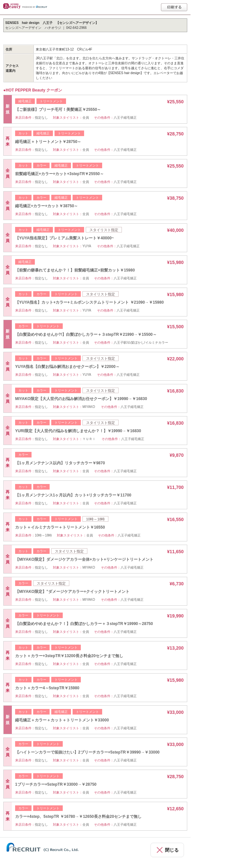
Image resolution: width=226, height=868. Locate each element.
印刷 (174, 7)
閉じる (172, 850)
